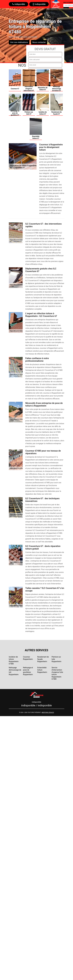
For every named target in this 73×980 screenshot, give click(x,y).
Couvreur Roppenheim (28, 658)
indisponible (19, 4)
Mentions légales (48, 712)
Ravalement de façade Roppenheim (43, 659)
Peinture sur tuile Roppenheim (56, 659)
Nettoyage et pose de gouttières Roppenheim (28, 671)
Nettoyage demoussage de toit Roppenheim (15, 671)
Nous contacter (39, 42)
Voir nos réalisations (19, 42)
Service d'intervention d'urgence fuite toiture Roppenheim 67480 (57, 673)
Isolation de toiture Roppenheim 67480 (14, 660)
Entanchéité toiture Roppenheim (42, 670)
